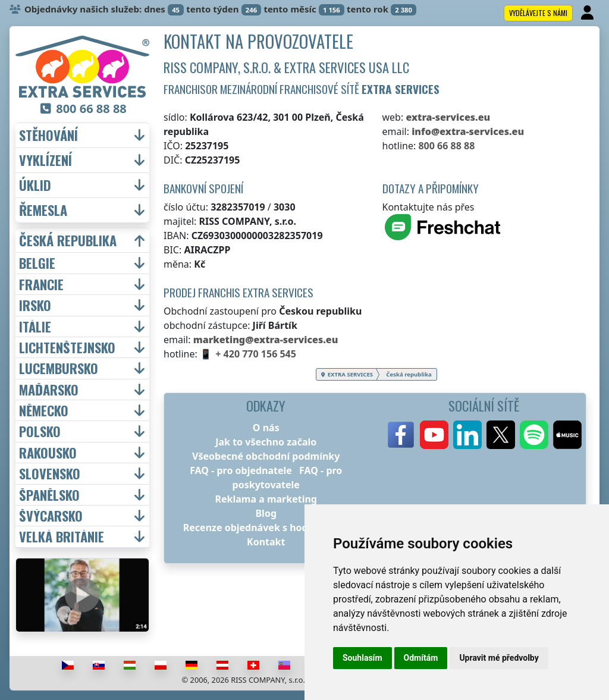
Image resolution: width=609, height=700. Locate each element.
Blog (266, 513)
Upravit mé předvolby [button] (499, 658)
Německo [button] (44, 410)
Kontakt (266, 542)
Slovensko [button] (50, 473)
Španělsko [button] (49, 495)
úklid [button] (35, 185)
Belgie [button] (37, 263)
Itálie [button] (35, 327)
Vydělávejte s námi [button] (538, 13)
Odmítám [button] (421, 658)
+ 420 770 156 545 (256, 354)
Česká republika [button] (68, 241)
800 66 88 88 (446, 146)
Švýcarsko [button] (51, 516)
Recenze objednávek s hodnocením (266, 528)
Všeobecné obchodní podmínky (266, 456)
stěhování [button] (48, 135)
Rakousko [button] (48, 453)
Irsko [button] (35, 305)
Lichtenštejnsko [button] (67, 347)
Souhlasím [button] (362, 658)
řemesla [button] (43, 210)
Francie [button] (41, 284)
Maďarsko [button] (49, 390)
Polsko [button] (40, 431)
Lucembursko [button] (59, 368)
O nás (266, 428)
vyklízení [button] (45, 160)
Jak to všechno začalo (266, 442)
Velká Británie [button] (62, 536)
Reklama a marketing (266, 499)
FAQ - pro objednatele (241, 470)
